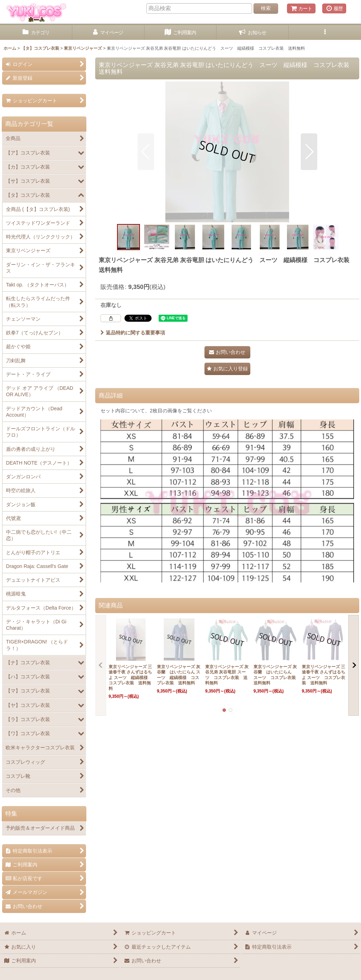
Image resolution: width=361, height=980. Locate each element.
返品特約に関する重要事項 (133, 333)
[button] (325, 33)
